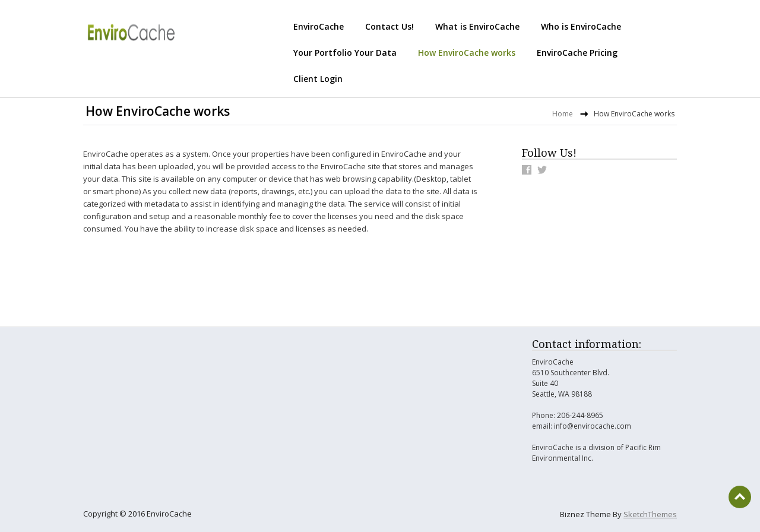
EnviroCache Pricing (577, 53)
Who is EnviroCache (581, 26)
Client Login (318, 79)
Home (563, 114)
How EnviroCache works (467, 53)
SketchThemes (650, 514)
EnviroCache (319, 26)
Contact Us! (389, 26)
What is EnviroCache (477, 26)
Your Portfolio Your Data (345, 53)
